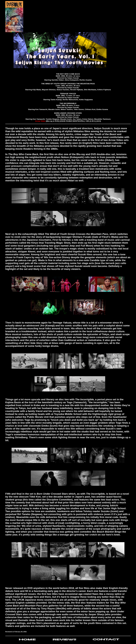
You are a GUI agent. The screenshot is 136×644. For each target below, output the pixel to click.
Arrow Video (40, 121)
